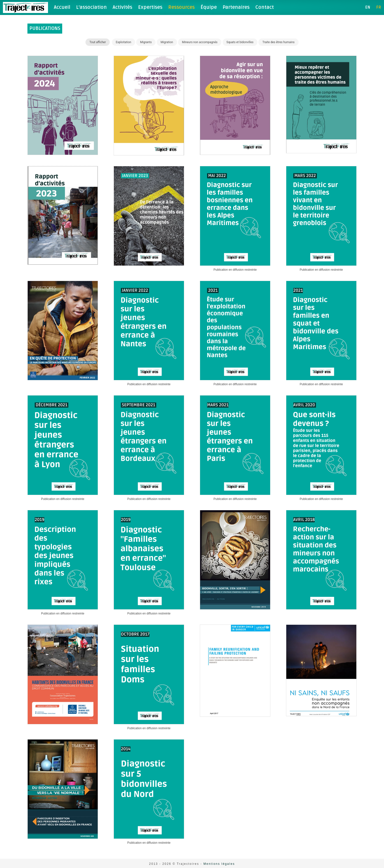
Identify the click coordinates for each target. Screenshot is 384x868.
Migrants (146, 42)
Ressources (181, 7)
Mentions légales (219, 864)
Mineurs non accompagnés (200, 42)
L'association (91, 7)
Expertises (150, 7)
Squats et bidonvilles (240, 42)
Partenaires (236, 7)
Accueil (62, 7)
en (368, 7)
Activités (122, 7)
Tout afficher (98, 42)
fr (379, 7)
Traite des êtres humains (278, 42)
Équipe (209, 7)
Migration (167, 42)
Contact (265, 7)
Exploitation (124, 42)
